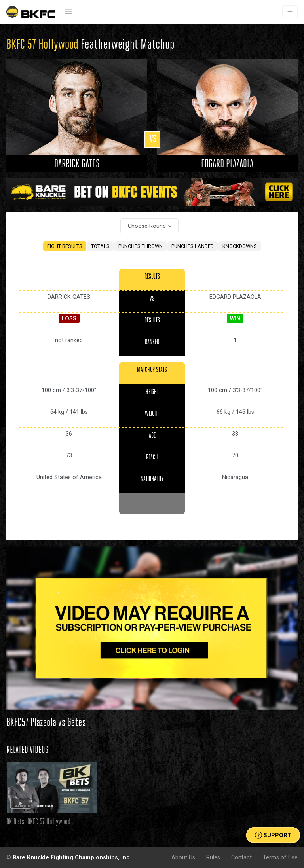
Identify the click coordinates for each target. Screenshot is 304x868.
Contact (241, 857)
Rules (213, 857)
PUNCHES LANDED (193, 246)
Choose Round (147, 226)
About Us (183, 857)
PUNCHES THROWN (141, 246)
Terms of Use (280, 857)
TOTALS (100, 246)
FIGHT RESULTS (65, 246)
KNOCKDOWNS (240, 246)
